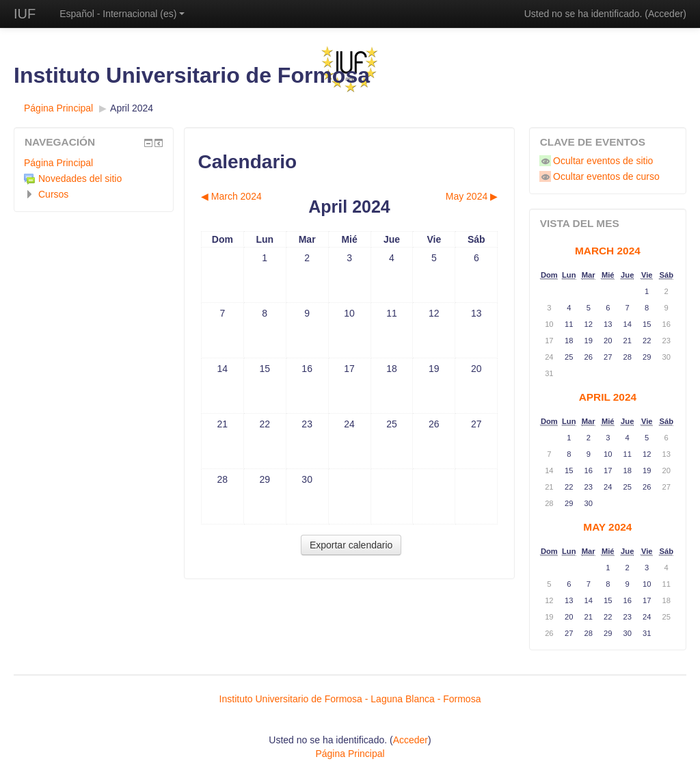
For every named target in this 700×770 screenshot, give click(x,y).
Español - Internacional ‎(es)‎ (122, 14)
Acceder (665, 14)
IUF (25, 14)
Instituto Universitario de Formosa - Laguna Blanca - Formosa (350, 699)
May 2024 (607, 527)
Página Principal (58, 108)
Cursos (53, 194)
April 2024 (132, 108)
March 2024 (608, 251)
